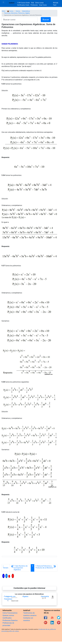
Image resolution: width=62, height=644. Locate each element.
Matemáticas (26, 11)
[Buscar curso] (20, 20)
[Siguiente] (46, 568)
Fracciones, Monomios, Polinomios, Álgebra (17, 13)
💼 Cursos (10, 11)
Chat (33, 3)
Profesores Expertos (10, 620)
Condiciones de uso (44, 629)
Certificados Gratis (23, 5)
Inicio (3, 11)
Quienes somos (8, 615)
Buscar (46, 20)
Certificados (7, 618)
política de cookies (14, 631)
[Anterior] (20, 568)
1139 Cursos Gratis (24, 3)
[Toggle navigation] (3, 2)
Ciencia (18, 11)
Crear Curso (43, 5)
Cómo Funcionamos (10, 613)
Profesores (34, 5)
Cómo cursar (39, 3)
